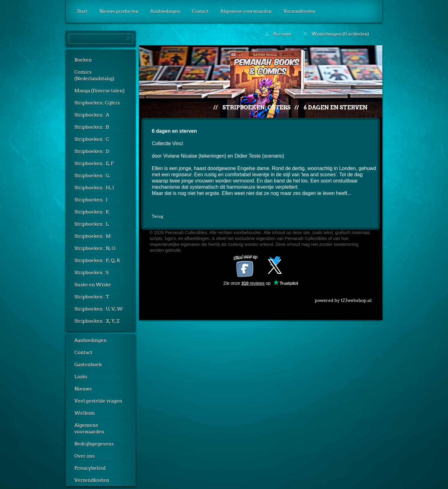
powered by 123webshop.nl (343, 299)
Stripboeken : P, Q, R (97, 261)
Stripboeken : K (92, 212)
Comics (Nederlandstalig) (94, 75)
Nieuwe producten (119, 11)
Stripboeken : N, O (95, 248)
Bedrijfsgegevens (94, 444)
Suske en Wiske (93, 285)
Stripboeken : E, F (94, 164)
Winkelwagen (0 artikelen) (336, 34)
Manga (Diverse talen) (99, 91)
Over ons (84, 456)
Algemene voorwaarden (246, 11)
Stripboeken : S (91, 273)
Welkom (85, 413)
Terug (157, 216)
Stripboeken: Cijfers (97, 103)
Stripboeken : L (92, 224)
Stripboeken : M (93, 236)
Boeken (83, 60)
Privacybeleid (90, 468)
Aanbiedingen (165, 11)
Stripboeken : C (92, 139)
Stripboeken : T (92, 297)
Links (81, 377)
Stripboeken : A (92, 115)
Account (278, 34)
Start (82, 11)
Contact (200, 11)
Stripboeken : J (91, 200)
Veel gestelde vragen (98, 401)
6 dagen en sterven (336, 107)
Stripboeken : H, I (94, 188)
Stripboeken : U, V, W (99, 309)
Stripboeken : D (92, 151)
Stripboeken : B (92, 127)
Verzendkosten (299, 11)
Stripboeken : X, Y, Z (97, 321)
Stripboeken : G (92, 176)
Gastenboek (88, 365)
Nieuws (83, 389)
